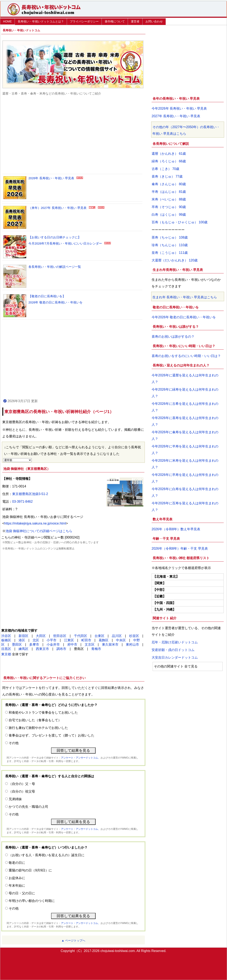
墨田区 (17, 645)
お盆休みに (17, 878)
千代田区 (81, 636)
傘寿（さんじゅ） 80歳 (169, 184)
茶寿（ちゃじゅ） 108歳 (170, 237)
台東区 (99, 636)
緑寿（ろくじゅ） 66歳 (169, 161)
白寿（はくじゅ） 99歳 (169, 215)
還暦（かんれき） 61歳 (169, 154)
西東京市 (42, 649)
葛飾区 (104, 640)
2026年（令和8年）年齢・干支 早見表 (180, 549)
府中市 (72, 645)
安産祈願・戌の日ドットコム (173, 650)
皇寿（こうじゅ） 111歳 (170, 253)
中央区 (121, 640)
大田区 (41, 636)
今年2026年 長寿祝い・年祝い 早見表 (179, 108)
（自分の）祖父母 (22, 791)
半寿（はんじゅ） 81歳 (169, 192)
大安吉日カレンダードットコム (175, 657)
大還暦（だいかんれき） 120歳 (175, 260)
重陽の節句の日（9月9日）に (30, 870)
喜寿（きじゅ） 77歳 (167, 176)
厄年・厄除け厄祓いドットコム (175, 642)
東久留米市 (110, 645)
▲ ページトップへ (73, 940)
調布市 (61, 649)
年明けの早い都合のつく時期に (32, 901)
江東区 (69, 640)
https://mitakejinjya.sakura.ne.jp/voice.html (35, 523)
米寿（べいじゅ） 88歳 (169, 199)
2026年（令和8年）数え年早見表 (176, 529)
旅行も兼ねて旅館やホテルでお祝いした (38, 728)
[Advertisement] (73, 135)
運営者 (135, 21)
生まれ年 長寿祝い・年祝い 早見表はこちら (185, 297)
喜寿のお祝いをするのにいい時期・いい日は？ (186, 356)
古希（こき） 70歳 (165, 169)
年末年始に (17, 886)
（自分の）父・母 (22, 784)
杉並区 (134, 636)
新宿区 (23, 636)
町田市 (86, 640)
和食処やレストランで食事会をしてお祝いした (43, 712)
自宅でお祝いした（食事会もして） (35, 720)
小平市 (51, 640)
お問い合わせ (154, 21)
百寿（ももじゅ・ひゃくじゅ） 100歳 (180, 222)
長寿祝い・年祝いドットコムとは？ (41, 21)
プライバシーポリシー (84, 21)
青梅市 (96, 649)
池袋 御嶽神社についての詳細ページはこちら (39, 531)
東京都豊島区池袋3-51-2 (30, 494)
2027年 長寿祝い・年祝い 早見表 (176, 116)
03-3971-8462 (22, 502)
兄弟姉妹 (15, 799)
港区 (22, 640)
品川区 (117, 636)
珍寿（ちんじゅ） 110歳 (170, 245)
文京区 (90, 645)
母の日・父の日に (22, 893)
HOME (7, 21)
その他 (14, 743)
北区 (36, 640)
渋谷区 (6, 636)
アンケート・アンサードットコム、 (81, 758)
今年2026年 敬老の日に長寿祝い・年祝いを (184, 317)
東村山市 (132, 645)
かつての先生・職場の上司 (28, 807)
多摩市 (34, 645)
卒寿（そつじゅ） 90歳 (169, 207)
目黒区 (6, 649)
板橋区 (6, 640)
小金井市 (53, 645)
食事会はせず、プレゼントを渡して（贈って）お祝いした (51, 735)
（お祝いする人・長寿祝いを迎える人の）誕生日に (47, 855)
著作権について (115, 21)
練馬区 (23, 649)
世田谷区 (60, 636)
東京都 (6, 654)
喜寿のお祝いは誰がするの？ (173, 337)
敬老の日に (17, 863)
